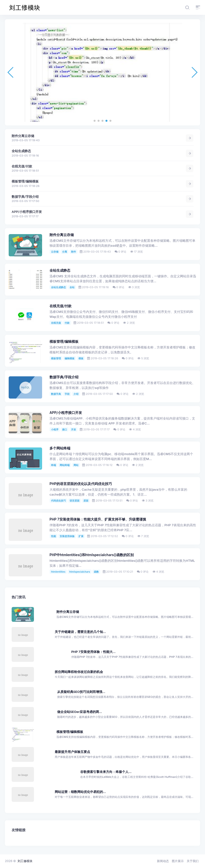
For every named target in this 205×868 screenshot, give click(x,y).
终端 (53, 465)
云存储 (55, 252)
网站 (76, 465)
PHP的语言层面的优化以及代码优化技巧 (81, 484)
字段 (67, 394)
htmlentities (58, 572)
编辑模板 (70, 358)
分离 (65, 252)
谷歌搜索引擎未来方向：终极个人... (106, 772)
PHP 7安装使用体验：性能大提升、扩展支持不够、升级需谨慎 (98, 519)
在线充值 (56, 323)
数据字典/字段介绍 (25, 197)
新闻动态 (163, 861)
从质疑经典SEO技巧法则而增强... (81, 692)
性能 (53, 536)
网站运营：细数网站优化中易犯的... (80, 792)
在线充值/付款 (22, 166)
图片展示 (178, 861)
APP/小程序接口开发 (27, 212)
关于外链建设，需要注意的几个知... (80, 632)
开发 (74, 429)
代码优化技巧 (58, 501)
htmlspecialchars (79, 572)
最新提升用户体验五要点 (72, 752)
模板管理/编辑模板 (25, 181)
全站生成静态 (21, 151)
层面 (86, 501)
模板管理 (56, 358)
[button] (95, 121)
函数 (96, 572)
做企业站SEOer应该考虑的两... (80, 712)
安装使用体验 (67, 536)
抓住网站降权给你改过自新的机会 (79, 672)
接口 (65, 429)
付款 (67, 323)
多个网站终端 (60, 448)
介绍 (76, 394)
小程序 (55, 429)
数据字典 (56, 394)
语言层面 (75, 501)
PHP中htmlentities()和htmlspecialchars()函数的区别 (92, 555)
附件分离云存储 (23, 136)
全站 (72, 287)
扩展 (81, 536)
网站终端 (65, 465)
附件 (74, 252)
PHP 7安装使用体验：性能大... (93, 652)
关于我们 (193, 861)
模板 (81, 358)
